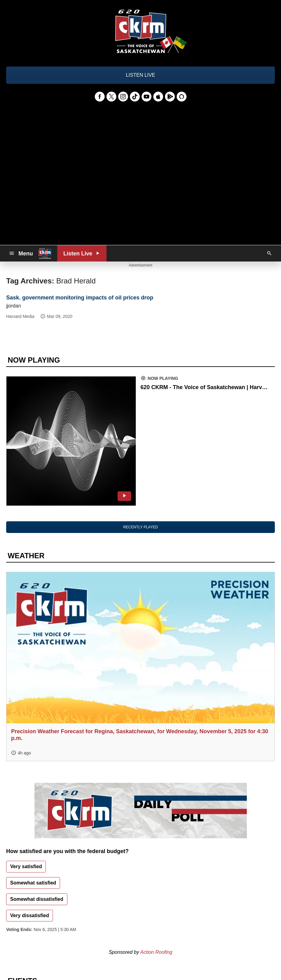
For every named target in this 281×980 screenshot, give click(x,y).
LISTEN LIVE (140, 75)
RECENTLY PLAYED (140, 527)
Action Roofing (156, 952)
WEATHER (26, 556)
